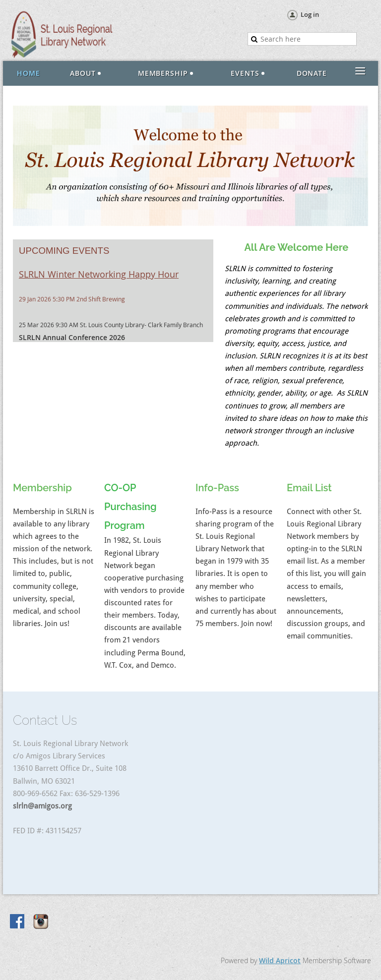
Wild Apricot (280, 960)
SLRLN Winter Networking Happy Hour (99, 274)
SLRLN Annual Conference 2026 (72, 337)
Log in (310, 14)
